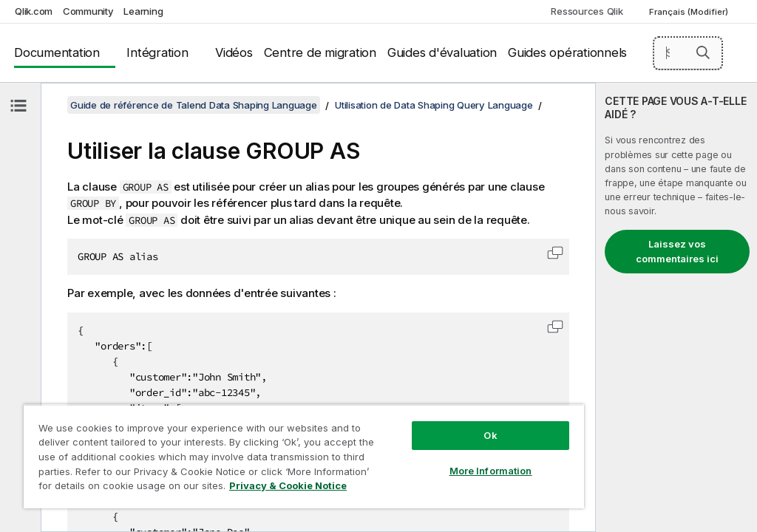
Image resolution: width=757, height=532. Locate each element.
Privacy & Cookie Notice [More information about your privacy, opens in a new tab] (288, 485)
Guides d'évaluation (442, 52)
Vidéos (234, 52)
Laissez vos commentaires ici (677, 251)
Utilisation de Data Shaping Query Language (434, 105)
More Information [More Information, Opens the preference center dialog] (491, 471)
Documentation (57, 52)
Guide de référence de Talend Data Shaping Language (194, 105)
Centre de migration (320, 52)
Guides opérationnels (567, 52)
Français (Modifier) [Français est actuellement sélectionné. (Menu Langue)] (690, 12)
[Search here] (688, 53)
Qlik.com (34, 11)
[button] (703, 52)
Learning (143, 11)
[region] (304, 456)
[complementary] (676, 307)
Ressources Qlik (587, 11)
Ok (490, 435)
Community (88, 11)
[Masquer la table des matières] (18, 106)
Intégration (157, 52)
